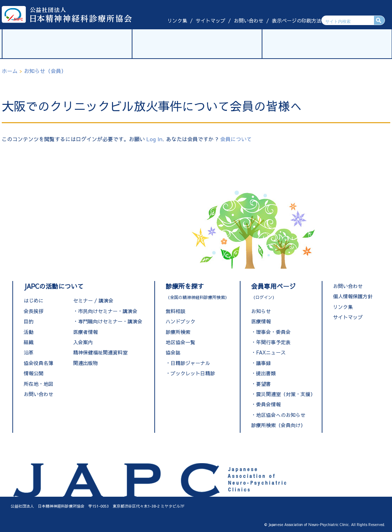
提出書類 (266, 373)
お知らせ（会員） (45, 71)
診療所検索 (178, 332)
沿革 (29, 352)
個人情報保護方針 (353, 296)
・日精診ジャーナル (188, 363)
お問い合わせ (249, 20)
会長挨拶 (34, 311)
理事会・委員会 (273, 332)
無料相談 (176, 311)
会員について (236, 139)
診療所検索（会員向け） (278, 425)
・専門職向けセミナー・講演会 (108, 321)
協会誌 (173, 352)
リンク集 (177, 20)
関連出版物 (85, 363)
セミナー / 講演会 (93, 300)
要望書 (263, 384)
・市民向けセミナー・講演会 (105, 311)
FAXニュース (271, 352)
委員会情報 (268, 404)
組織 (29, 342)
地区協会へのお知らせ (281, 415)
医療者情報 (85, 332)
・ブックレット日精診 (190, 373)
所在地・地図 (38, 384)
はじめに (34, 300)
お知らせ (261, 311)
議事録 (263, 363)
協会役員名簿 (38, 363)
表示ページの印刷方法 (297, 20)
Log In (155, 139)
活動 (29, 332)
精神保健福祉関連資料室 (100, 352)
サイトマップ (210, 20)
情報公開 (34, 373)
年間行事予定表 (273, 342)
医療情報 (261, 321)
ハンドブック (180, 321)
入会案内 (83, 342)
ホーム (10, 71)
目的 (29, 321)
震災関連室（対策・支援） (286, 394)
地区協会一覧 (180, 342)
